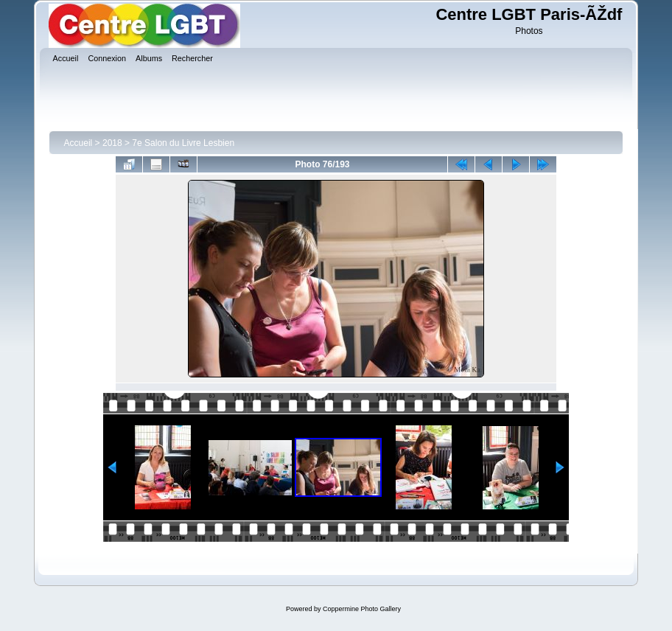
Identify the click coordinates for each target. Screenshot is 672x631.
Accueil (78, 143)
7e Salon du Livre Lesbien (183, 143)
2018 (112, 143)
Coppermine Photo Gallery (362, 609)
